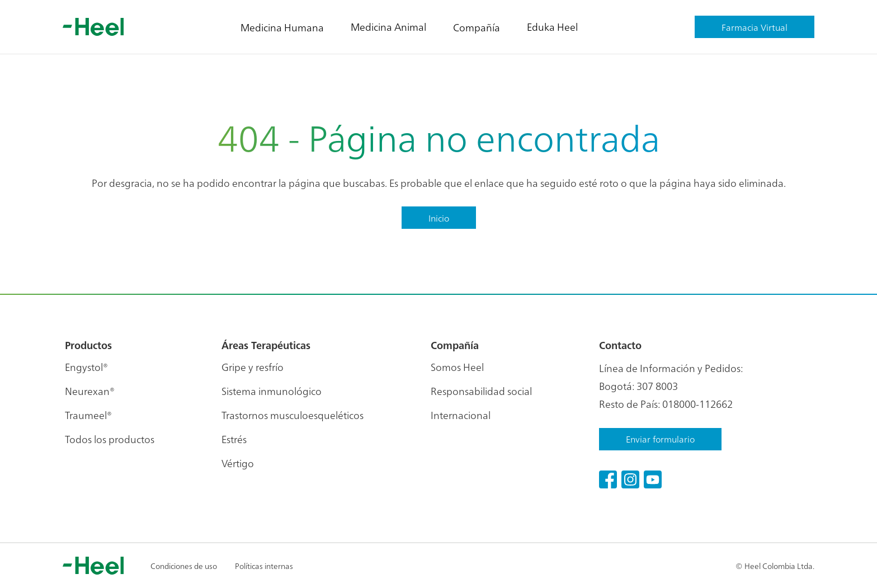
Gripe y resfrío (253, 367)
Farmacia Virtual (755, 27)
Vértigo (238, 463)
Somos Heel (457, 367)
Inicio (439, 218)
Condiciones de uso (184, 566)
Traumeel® (88, 415)
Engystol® (86, 367)
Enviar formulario (660, 439)
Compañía (477, 27)
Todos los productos (110, 439)
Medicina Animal (388, 27)
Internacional (461, 415)
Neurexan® (90, 391)
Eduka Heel (552, 27)
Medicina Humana (282, 27)
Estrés (234, 439)
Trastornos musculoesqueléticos (293, 415)
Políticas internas (264, 566)
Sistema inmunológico (272, 391)
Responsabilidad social (481, 391)
